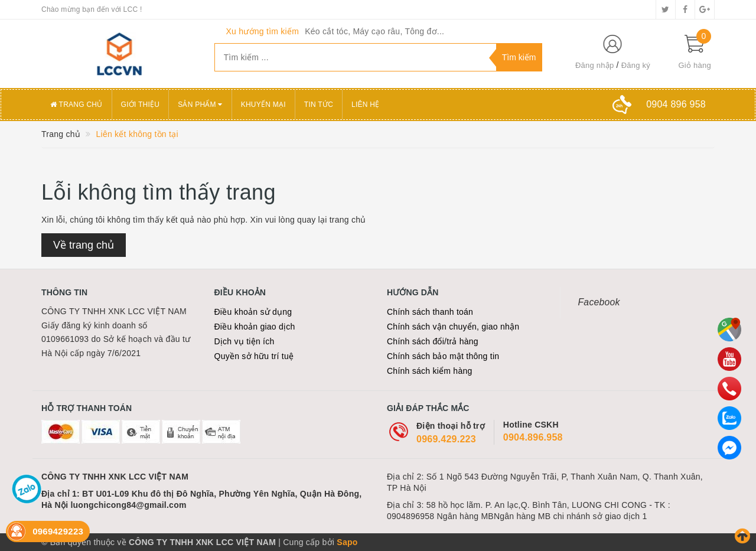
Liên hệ (365, 105)
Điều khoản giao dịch (255, 327)
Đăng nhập (595, 65)
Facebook (599, 302)
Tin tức (319, 105)
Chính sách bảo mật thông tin (443, 356)
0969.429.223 (446, 439)
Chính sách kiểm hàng (430, 371)
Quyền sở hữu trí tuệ (254, 356)
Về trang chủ (84, 245)
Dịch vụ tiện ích (245, 341)
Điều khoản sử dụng (253, 312)
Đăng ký (636, 65)
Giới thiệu (141, 105)
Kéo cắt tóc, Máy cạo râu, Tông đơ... (374, 31)
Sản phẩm (200, 105)
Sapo (347, 542)
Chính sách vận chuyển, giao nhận (453, 327)
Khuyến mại (263, 105)
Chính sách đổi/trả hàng (433, 341)
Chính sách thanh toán (430, 312)
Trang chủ (76, 105)
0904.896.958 (533, 437)
